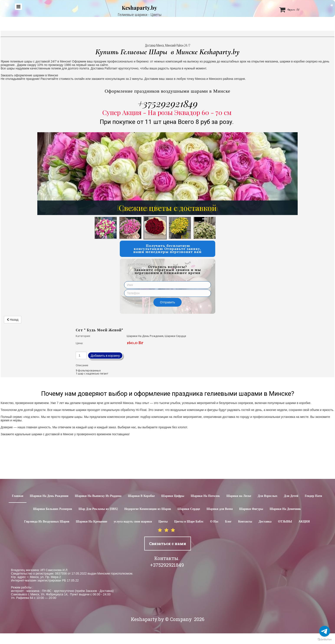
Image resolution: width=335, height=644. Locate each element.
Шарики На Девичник (285, 509)
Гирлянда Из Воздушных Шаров (47, 522)
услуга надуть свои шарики (133, 522)
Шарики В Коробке (141, 496)
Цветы (163, 522)
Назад (13, 320)
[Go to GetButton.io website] (325, 640)
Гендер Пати (314, 496)
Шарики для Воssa (220, 509)
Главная (18, 496)
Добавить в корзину (105, 356)
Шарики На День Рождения (49, 496)
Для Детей (291, 496)
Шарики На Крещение (92, 522)
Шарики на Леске (239, 496)
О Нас (214, 522)
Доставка (265, 522)
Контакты (245, 522)
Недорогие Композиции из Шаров (148, 509)
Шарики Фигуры (251, 509)
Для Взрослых (268, 496)
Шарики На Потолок (205, 496)
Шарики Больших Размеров (53, 509)
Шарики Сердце (189, 509)
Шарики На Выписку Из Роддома (98, 496)
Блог (228, 522)
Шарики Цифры (173, 496)
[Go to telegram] (325, 631)
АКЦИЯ (304, 522)
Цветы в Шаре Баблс (189, 522)
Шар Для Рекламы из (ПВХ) (98, 509)
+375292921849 (168, 103)
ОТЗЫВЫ (285, 522)
